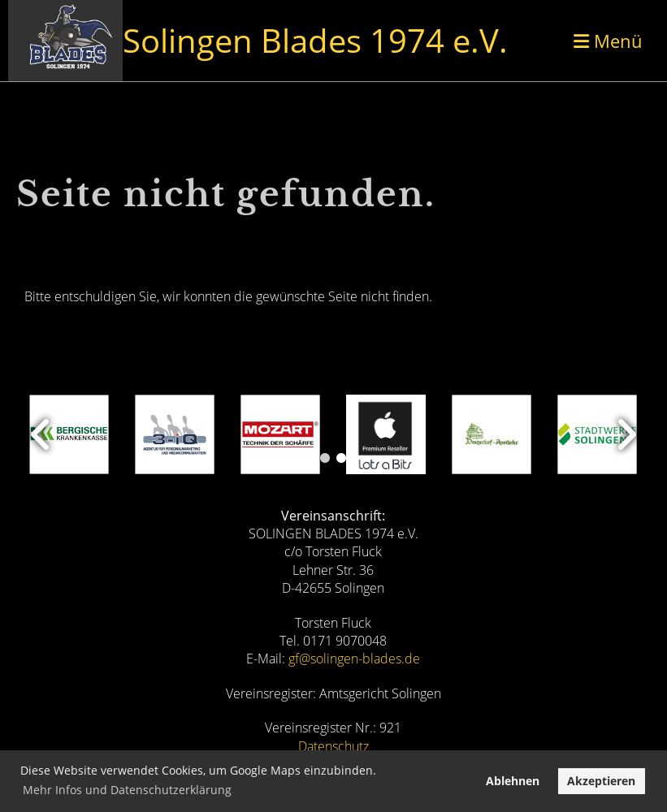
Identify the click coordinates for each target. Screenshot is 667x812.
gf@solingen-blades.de (354, 659)
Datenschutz (333, 746)
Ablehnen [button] (513, 781)
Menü (608, 41)
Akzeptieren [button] (601, 781)
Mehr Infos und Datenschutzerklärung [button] (127, 790)
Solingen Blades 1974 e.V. (315, 40)
